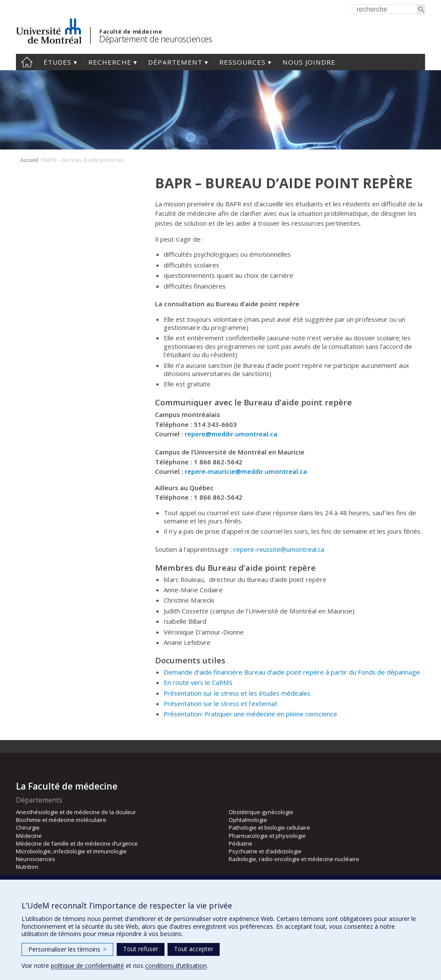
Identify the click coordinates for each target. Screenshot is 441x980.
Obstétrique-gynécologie (261, 812)
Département (175, 62)
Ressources (242, 62)
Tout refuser (141, 949)
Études (57, 62)
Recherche (110, 62)
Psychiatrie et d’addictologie (265, 851)
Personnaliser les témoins (67, 949)
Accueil (27, 62)
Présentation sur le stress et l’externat (220, 703)
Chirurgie (28, 828)
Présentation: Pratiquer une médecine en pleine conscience (250, 714)
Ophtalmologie (248, 820)
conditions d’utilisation (176, 966)
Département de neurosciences (155, 39)
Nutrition (27, 867)
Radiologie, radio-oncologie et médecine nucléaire (294, 859)
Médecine (29, 836)
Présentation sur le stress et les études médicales (237, 693)
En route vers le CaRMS (198, 682)
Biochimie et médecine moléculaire (61, 820)
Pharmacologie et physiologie (267, 836)
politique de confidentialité (87, 966)
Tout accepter (194, 949)
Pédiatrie (241, 843)
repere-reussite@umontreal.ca (279, 549)
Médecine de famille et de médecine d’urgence (77, 843)
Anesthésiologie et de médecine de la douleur (76, 812)
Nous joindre (309, 62)
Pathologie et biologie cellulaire (269, 828)
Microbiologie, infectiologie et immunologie (71, 851)
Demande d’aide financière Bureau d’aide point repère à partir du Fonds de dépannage (292, 672)
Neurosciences (36, 859)
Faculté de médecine (131, 31)
